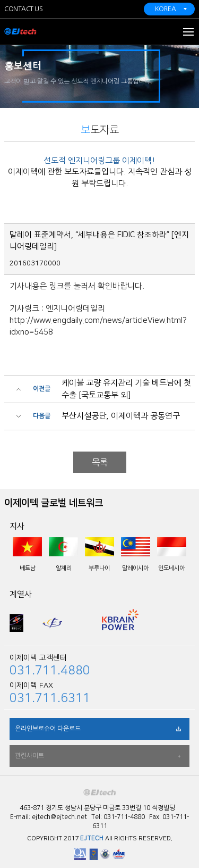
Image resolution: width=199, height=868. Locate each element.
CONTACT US (23, 9)
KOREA (166, 9)
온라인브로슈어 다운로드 (48, 729)
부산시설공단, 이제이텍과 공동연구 (121, 416)
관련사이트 (29, 756)
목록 (100, 462)
